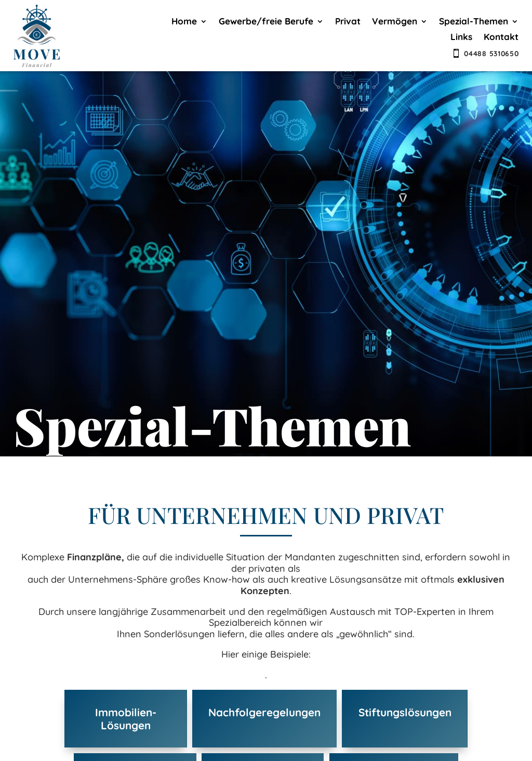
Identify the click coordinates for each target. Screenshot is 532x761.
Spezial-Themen (474, 22)
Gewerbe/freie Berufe (266, 22)
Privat (348, 22)
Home (184, 22)
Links (461, 38)
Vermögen (395, 22)
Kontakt (501, 38)
